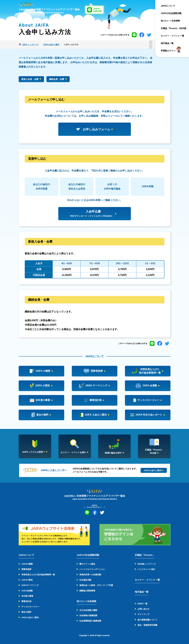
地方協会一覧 (167, 43)
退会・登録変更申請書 (147, 625)
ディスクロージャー (30, 607)
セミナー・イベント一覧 (172, 36)
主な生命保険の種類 (88, 610)
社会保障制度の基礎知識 (90, 621)
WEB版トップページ (147, 564)
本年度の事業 (27, 596)
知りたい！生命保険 (170, 21)
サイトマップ (143, 614)
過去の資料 (26, 612)
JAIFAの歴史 (27, 580)
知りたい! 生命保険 (86, 601)
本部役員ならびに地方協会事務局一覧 (38, 575)
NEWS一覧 (142, 604)
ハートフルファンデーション (92, 569)
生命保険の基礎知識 (88, 615)
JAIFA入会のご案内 (30, 617)
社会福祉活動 (85, 580)
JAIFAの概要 (27, 564)
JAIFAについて (168, 6)
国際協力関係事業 (87, 591)
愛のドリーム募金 (87, 564)
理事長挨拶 (26, 569)
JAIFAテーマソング (30, 585)
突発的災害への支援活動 (90, 575)
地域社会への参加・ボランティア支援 (96, 585)
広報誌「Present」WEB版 (174, 28)
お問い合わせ (143, 609)
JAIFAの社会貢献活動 (171, 13)
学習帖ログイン (168, 51)
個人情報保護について (147, 620)
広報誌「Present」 (145, 555)
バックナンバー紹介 (146, 569)
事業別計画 (26, 601)
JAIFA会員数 (27, 591)
